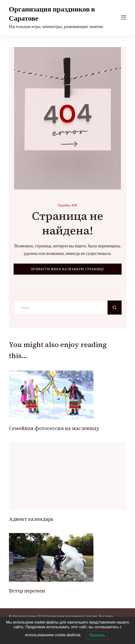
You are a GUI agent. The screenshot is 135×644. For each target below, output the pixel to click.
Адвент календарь (31, 519)
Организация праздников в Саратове (52, 14)
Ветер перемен (27, 591)
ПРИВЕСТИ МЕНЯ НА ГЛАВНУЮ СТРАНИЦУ (68, 269)
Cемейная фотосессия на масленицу (54, 428)
